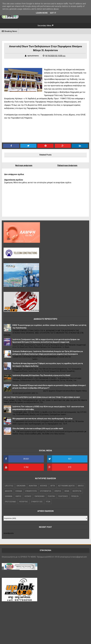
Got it (53, 13)
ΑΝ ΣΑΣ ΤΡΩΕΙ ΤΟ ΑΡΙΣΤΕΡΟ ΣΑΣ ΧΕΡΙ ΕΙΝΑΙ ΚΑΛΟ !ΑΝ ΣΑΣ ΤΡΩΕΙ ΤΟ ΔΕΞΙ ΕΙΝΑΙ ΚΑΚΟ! (42, 397)
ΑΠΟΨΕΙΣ (44, 486)
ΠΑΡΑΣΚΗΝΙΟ (40, 496)
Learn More (42, 13)
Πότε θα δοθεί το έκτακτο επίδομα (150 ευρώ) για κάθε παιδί (38, 428)
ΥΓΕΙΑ (48, 502)
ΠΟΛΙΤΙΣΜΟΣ (63, 496)
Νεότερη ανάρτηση (24, 165)
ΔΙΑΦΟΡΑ (9, 491)
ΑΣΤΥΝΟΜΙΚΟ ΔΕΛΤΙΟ (66, 486)
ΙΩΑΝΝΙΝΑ (9, 496)
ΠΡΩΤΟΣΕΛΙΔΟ (10, 502)
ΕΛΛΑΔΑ (19, 491)
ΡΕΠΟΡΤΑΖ (24, 502)
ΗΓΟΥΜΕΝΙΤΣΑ (46, 491)
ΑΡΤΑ (53, 486)
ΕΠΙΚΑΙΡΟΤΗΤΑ (31, 491)
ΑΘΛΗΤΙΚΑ (33, 486)
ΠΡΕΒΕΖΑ (75, 496)
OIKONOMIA (21, 486)
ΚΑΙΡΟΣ (18, 496)
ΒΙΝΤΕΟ (81, 486)
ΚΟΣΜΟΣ (28, 496)
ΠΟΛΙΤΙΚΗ (51, 496)
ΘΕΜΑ (67, 491)
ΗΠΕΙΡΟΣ (58, 491)
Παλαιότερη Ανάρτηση (67, 165)
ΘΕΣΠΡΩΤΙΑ (77, 491)
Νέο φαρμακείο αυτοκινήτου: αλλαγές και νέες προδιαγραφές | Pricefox (42, 419)
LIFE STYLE (9, 486)
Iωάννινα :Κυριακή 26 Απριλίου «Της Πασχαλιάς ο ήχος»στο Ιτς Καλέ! (41, 375)
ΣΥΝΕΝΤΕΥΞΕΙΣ (37, 502)
